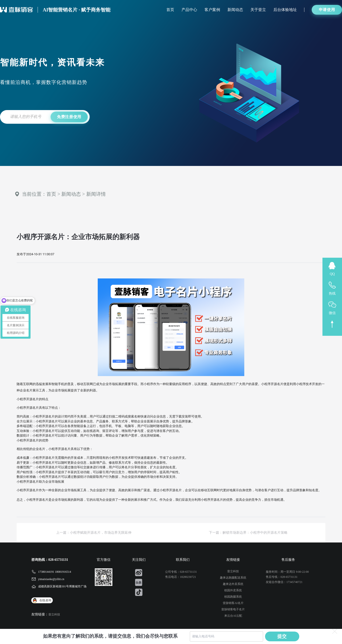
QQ (332, 274)
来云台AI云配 (233, 616)
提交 (282, 636)
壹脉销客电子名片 (233, 609)
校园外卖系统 (233, 590)
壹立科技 (54, 614)
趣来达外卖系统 (233, 584)
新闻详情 (96, 194)
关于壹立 (258, 10)
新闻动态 (235, 10)
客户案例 (212, 10)
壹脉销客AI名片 (233, 603)
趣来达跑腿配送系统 (233, 578)
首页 (170, 10)
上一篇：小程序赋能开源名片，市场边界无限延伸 (94, 533)
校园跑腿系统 (233, 597)
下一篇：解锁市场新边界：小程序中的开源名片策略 (248, 533)
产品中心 (189, 10)
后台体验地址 (285, 10)
